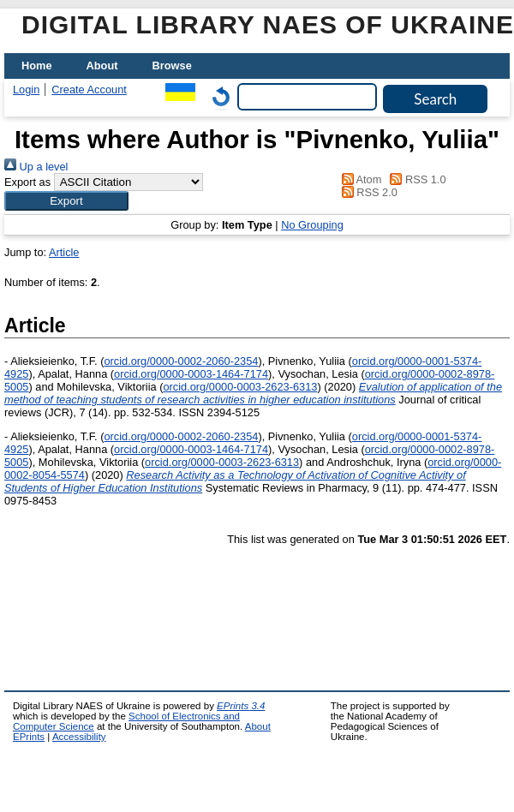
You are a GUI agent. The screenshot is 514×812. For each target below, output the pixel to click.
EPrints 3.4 (241, 706)
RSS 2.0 (367, 192)
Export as (27, 182)
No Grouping (312, 225)
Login (26, 90)
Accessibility (79, 737)
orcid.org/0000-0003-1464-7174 (191, 374)
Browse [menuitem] (172, 66)
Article (64, 252)
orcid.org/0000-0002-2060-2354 (181, 361)
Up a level (36, 167)
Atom (359, 179)
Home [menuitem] (37, 66)
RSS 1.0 (415, 179)
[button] (66, 201)
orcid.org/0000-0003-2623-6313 (240, 387)
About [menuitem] (102, 66)
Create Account (89, 90)
